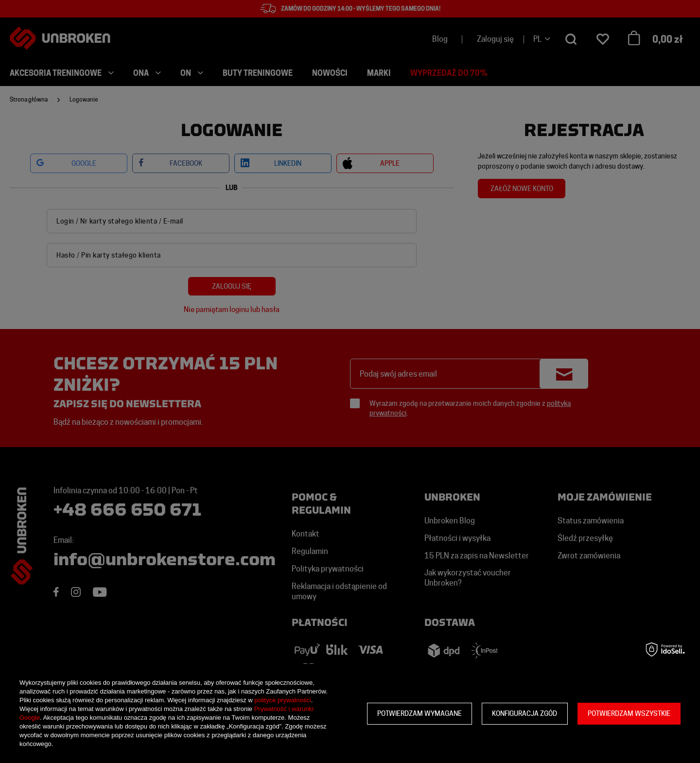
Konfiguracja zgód (525, 713)
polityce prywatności (282, 700)
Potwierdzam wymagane (420, 713)
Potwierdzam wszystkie (629, 713)
